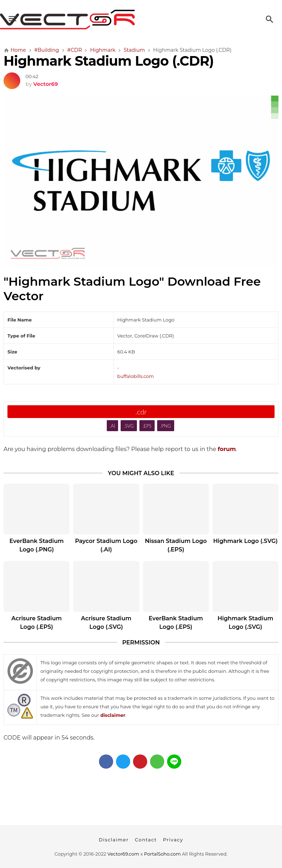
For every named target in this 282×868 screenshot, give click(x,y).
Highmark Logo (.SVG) (245, 541)
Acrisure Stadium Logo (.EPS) (37, 623)
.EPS (147, 426)
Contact (146, 840)
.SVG (129, 426)
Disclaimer (114, 840)
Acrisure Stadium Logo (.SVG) (106, 623)
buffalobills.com (136, 376)
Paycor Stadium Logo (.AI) (106, 545)
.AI (112, 426)
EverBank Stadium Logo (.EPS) (176, 623)
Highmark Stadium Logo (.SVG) (245, 623)
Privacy (173, 840)
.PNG (166, 426)
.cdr (141, 412)
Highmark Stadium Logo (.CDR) (109, 61)
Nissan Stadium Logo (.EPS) (176, 545)
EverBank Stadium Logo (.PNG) (37, 545)
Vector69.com (123, 854)
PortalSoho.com (162, 854)
